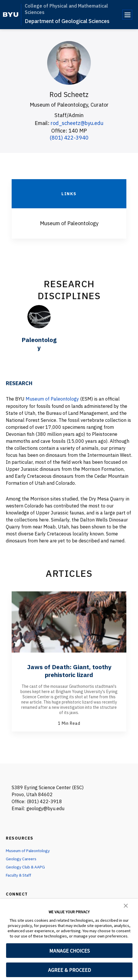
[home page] (11, 15)
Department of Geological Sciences (67, 21)
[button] (126, 905)
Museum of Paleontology (52, 399)
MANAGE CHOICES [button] (69, 951)
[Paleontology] (39, 316)
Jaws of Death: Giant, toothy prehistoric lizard (69, 670)
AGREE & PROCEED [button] (69, 970)
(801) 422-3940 (69, 137)
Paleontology (39, 343)
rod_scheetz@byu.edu (77, 123)
